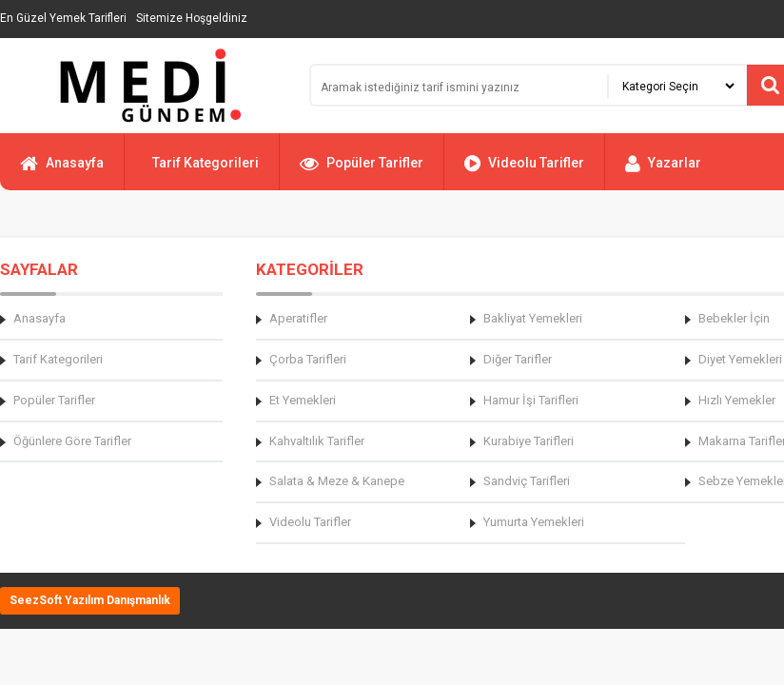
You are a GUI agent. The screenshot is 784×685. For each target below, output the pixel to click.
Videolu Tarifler (524, 171)
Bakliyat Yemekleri (533, 318)
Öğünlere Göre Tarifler (72, 441)
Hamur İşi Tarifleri (531, 400)
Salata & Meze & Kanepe (337, 481)
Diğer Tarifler (518, 359)
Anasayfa (62, 171)
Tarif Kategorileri (206, 163)
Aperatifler (298, 318)
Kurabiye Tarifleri (529, 441)
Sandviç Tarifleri (527, 481)
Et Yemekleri (303, 400)
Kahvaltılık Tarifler (317, 441)
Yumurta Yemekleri (534, 522)
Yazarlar (663, 171)
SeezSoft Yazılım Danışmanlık (90, 600)
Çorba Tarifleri (308, 359)
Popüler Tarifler (362, 171)
